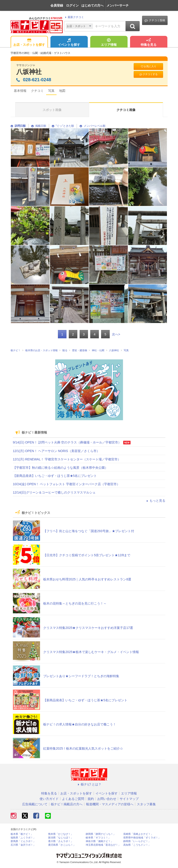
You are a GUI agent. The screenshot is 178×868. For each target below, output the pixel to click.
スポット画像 (52, 110)
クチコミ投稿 (155, 20)
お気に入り (148, 66)
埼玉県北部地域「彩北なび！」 (103, 845)
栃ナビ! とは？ (89, 784)
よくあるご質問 (73, 799)
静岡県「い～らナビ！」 (137, 841)
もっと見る (155, 501)
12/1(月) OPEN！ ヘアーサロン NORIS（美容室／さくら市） (56, 451)
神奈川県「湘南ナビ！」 (99, 841)
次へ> (116, 334)
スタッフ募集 (146, 804)
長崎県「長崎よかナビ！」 (138, 834)
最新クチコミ (74, 17)
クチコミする (148, 74)
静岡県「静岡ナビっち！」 (101, 834)
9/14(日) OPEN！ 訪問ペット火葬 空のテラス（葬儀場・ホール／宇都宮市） (67, 442)
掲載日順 (39, 126)
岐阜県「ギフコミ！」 (98, 838)
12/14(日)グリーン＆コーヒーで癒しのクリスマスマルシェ (54, 492)
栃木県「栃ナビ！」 (22, 834)
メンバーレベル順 (93, 126)
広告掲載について (35, 804)
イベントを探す (69, 43)
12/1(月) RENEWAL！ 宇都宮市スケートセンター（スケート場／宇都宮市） (67, 459)
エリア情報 (109, 43)
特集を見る (149, 43)
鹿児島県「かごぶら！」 (62, 845)
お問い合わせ (107, 799)
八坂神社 (29, 72)
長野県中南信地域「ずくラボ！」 (142, 838)
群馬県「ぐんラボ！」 (23, 841)
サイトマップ (129, 799)
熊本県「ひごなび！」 (61, 834)
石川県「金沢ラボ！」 (23, 845)
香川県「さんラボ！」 (61, 841)
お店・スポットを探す (29, 43)
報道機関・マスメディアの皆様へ (110, 804)
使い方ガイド (49, 799)
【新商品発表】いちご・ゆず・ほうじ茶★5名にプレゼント (55, 476)
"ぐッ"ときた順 (63, 126)
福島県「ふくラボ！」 (23, 838)
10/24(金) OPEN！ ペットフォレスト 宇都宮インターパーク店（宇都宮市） (66, 484)
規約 (91, 799)
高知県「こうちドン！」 (137, 845)
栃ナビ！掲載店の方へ (67, 804)
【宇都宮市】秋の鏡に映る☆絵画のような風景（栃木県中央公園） (60, 468)
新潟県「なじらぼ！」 (61, 838)
